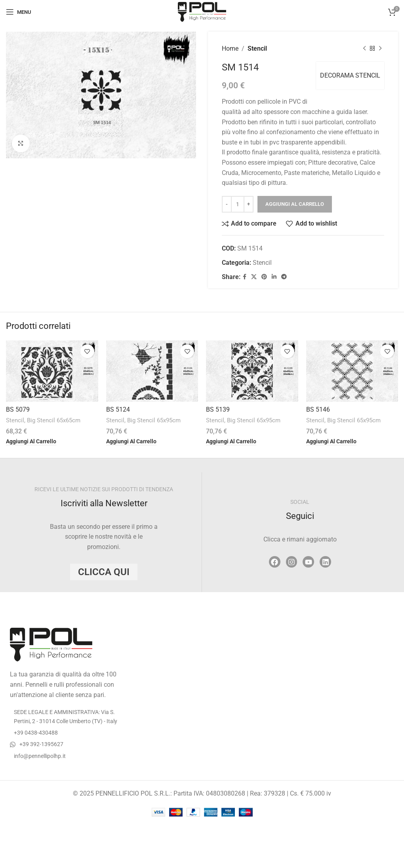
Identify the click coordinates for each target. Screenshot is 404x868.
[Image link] (51, 644)
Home (230, 48)
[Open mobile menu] (19, 12)
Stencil (257, 48)
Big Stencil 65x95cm (154, 420)
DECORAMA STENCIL (350, 75)
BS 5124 (118, 409)
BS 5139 (218, 409)
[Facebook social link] (245, 277)
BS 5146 (318, 409)
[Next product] (380, 49)
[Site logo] (202, 11)
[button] (31, 442)
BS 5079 (18, 409)
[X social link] (254, 277)
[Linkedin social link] (274, 277)
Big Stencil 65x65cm (54, 420)
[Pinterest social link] (264, 277)
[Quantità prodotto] (238, 204)
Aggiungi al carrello (295, 204)
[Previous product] (364, 49)
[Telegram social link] (284, 277)
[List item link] (67, 733)
